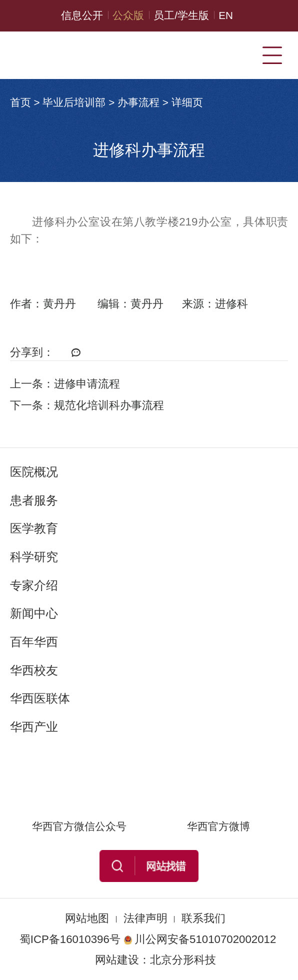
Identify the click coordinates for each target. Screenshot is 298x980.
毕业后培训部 (74, 102)
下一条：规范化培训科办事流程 (87, 405)
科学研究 (34, 557)
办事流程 (138, 102)
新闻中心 (34, 613)
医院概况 (34, 472)
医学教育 (34, 528)
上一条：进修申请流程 (65, 384)
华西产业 (34, 727)
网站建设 (117, 960)
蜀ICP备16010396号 (70, 939)
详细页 (187, 102)
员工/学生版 (181, 15)
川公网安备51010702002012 (200, 939)
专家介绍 (34, 585)
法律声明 (145, 918)
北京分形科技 (183, 960)
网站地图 (87, 918)
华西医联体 (40, 698)
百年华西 (34, 642)
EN (226, 15)
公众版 (128, 15)
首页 (20, 102)
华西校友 (34, 670)
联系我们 (203, 918)
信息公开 (82, 15)
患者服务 (34, 500)
